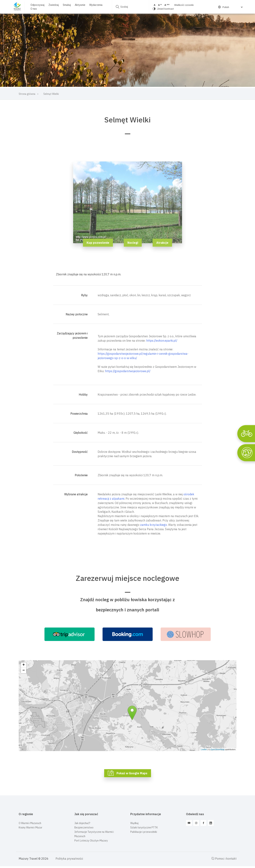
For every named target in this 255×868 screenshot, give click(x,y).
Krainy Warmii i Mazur (30, 827)
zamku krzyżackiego (154, 525)
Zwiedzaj (54, 5)
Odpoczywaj (37, 5)
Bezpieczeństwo (84, 827)
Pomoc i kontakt (224, 859)
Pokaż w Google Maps (132, 773)
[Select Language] (230, 7)
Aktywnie (80, 5)
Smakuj (67, 5)
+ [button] (24, 665)
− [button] (24, 671)
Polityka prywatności (69, 859)
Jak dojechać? (82, 823)
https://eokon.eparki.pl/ (162, 341)
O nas (34, 9)
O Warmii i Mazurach (30, 823)
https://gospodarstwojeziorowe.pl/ (128, 371)
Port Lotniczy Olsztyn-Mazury (91, 841)
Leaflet (204, 749)
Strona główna (27, 94)
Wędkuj (134, 823)
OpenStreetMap (217, 749)
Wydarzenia (96, 5)
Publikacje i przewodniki (144, 832)
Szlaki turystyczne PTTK (144, 827)
